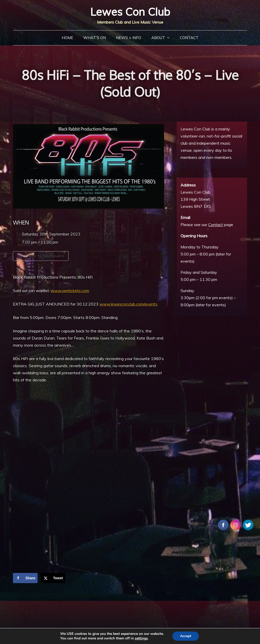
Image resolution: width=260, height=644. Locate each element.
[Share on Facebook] (25, 578)
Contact (189, 38)
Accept (186, 636)
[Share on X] (53, 578)
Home (67, 38)
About (158, 38)
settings (141, 638)
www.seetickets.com (70, 291)
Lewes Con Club (130, 12)
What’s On (95, 38)
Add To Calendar (41, 256)
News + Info (129, 38)
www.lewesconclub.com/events (128, 304)
